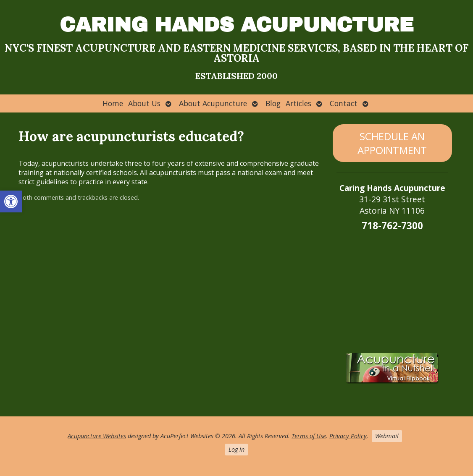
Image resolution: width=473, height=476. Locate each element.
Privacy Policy (348, 436)
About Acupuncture (213, 103)
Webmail (387, 436)
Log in (236, 449)
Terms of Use (309, 436)
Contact (344, 103)
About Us (144, 103)
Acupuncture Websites (97, 436)
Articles (298, 103)
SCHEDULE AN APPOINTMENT (392, 143)
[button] (11, 201)
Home (113, 103)
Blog (273, 103)
